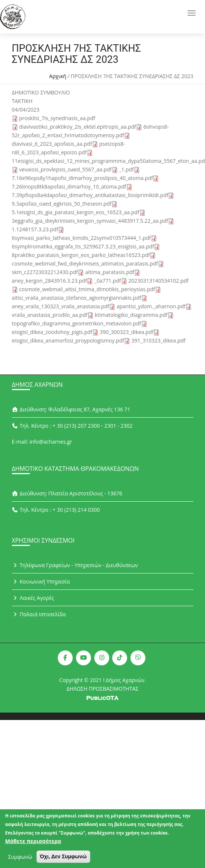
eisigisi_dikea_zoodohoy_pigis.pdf (52, 332)
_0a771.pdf (108, 281)
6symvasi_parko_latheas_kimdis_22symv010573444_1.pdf (81, 238)
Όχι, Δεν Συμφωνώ (63, 858)
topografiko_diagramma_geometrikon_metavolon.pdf (77, 323)
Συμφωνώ (20, 858)
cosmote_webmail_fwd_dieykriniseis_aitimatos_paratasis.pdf (85, 263)
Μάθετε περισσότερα (33, 842)
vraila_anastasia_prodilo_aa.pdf (50, 315)
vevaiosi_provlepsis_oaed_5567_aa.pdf (65, 169)
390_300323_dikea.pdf (127, 332)
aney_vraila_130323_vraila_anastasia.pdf (61, 306)
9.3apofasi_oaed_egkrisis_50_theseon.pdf (62, 204)
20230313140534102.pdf (158, 281)
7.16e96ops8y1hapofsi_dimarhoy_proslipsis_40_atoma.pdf (83, 178)
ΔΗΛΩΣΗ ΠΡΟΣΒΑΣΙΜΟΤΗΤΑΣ (103, 689)
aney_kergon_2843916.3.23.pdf (50, 281)
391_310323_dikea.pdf (159, 340)
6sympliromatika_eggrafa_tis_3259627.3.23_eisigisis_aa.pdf (83, 246)
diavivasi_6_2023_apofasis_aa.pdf (52, 144)
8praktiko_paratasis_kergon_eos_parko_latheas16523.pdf (81, 255)
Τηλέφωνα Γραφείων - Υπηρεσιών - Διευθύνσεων (75, 565)
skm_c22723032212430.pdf (45, 272)
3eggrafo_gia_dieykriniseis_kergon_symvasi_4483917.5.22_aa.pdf (90, 221)
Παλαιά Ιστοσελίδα (39, 614)
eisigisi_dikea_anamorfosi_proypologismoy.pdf (68, 340)
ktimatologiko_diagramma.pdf (131, 315)
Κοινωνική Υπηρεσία (41, 581)
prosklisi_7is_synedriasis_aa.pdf (57, 118)
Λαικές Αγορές (33, 598)
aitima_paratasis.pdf (110, 272)
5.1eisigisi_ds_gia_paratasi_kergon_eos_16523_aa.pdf (76, 212)
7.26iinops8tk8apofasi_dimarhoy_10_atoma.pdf (69, 187)
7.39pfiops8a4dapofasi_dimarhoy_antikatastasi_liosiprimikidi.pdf (90, 195)
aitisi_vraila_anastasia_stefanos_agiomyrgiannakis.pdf (77, 298)
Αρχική (58, 76)
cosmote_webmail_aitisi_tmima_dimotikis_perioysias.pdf (87, 289)
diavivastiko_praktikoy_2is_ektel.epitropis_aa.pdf (78, 127)
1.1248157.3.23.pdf (35, 229)
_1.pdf (126, 169)
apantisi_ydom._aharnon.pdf (151, 306)
